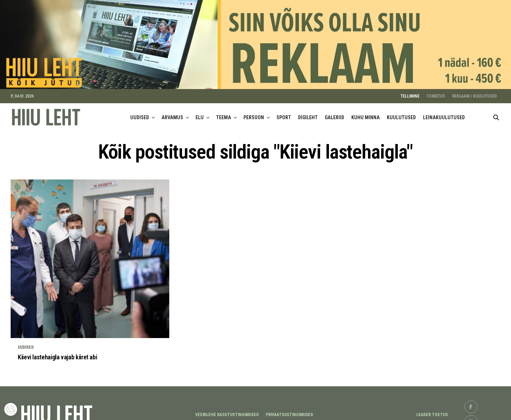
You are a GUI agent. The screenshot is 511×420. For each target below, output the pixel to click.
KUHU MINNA (366, 114)
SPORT (284, 114)
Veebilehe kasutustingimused (227, 411)
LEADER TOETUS (432, 411)
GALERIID (334, 114)
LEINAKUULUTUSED (444, 114)
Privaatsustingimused (289, 411)
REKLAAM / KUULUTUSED (474, 93)
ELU (200, 114)
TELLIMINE (410, 93)
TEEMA (224, 114)
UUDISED (140, 114)
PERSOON (254, 114)
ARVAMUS (172, 114)
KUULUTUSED (401, 114)
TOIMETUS (436, 93)
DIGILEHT (308, 114)
